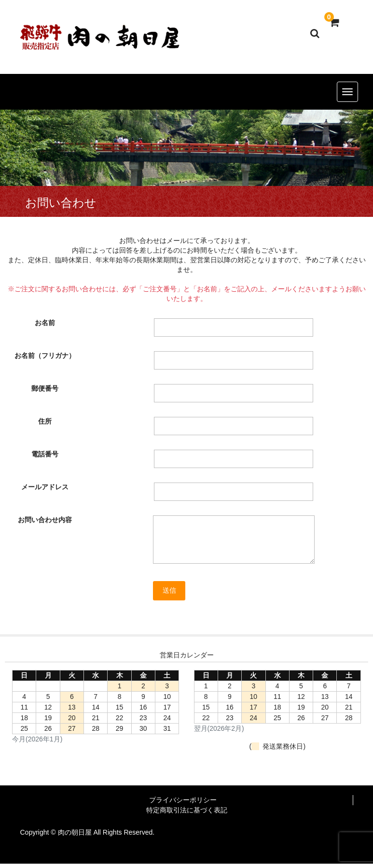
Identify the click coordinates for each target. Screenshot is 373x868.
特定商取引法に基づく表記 (187, 810)
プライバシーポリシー (183, 800)
